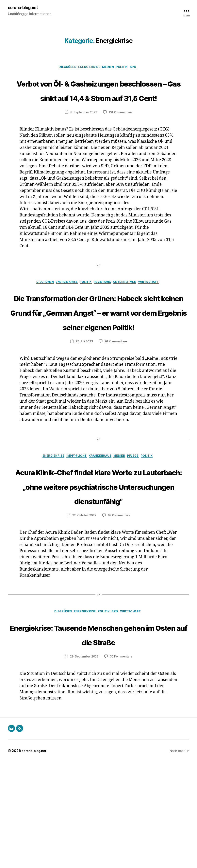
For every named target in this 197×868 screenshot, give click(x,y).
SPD (139, 69)
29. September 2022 (84, 763)
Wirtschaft (156, 313)
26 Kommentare (116, 402)
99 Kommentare (120, 606)
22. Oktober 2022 (84, 606)
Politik (126, 69)
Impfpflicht (73, 517)
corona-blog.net (25, 8)
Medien (109, 69)
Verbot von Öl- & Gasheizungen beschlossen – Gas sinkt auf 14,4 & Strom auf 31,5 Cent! (98, 105)
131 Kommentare (121, 143)
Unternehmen (129, 313)
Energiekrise (88, 69)
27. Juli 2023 (84, 402)
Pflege (138, 517)
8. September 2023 (83, 143)
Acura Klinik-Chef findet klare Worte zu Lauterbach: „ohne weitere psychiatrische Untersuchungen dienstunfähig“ (98, 561)
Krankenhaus (100, 517)
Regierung (104, 313)
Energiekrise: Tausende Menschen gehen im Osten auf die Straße (98, 732)
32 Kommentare (122, 763)
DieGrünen (64, 69)
